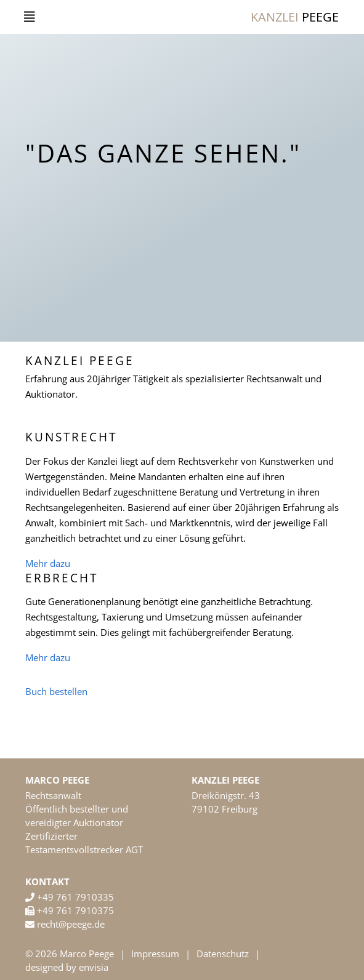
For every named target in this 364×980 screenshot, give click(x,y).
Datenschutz (223, 954)
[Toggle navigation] (30, 17)
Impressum (155, 954)
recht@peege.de (70, 924)
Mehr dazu (48, 563)
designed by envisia (67, 967)
